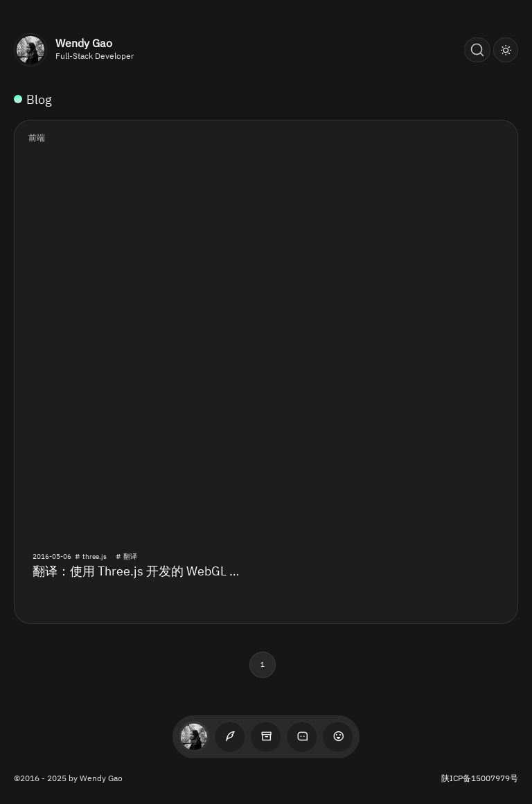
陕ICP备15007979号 (480, 778)
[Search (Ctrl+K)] (477, 50)
